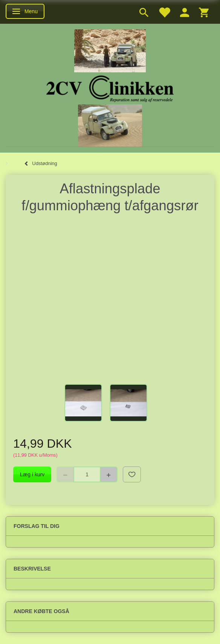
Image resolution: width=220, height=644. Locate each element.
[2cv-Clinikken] (110, 88)
